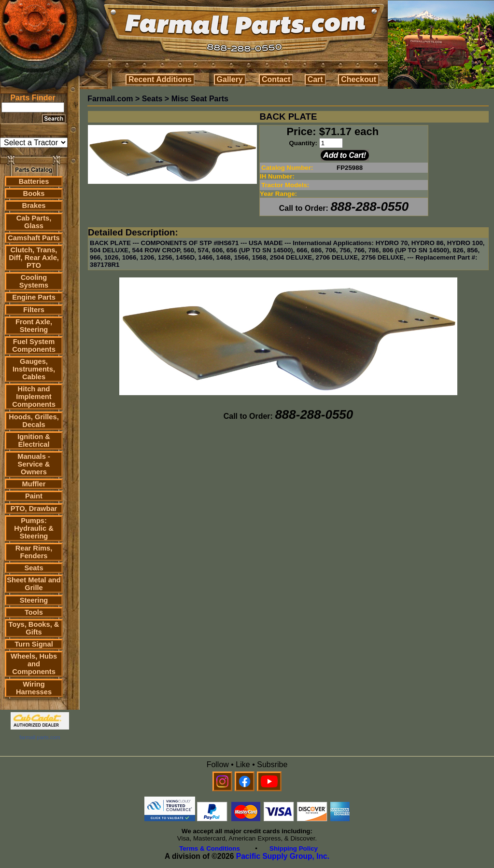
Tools (34, 612)
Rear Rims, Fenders (34, 552)
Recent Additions (160, 79)
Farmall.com (110, 99)
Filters (34, 310)
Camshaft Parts (34, 238)
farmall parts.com (40, 737)
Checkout (359, 79)
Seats (34, 568)
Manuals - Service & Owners (34, 464)
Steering (34, 600)
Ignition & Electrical (34, 441)
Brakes (34, 206)
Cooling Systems (34, 281)
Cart (315, 79)
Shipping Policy (294, 848)
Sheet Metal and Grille (34, 584)
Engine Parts (34, 297)
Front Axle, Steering (34, 326)
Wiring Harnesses (34, 688)
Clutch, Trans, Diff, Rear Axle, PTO (34, 258)
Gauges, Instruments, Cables (34, 369)
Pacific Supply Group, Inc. (283, 856)
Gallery (230, 79)
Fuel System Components (34, 345)
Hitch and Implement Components (34, 397)
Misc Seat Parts (200, 99)
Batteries (34, 181)
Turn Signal (34, 644)
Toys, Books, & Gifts (34, 628)
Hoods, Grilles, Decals (34, 421)
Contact (276, 79)
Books (34, 193)
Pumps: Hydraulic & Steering (34, 528)
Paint (34, 496)
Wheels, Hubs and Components (34, 664)
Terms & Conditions (210, 848)
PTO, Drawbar (34, 509)
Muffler (34, 484)
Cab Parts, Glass (34, 222)
